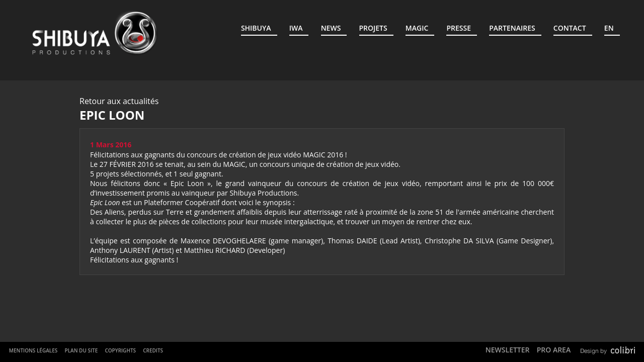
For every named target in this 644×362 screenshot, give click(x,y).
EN (609, 28)
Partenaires (512, 28)
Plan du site (81, 350)
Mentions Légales (33, 350)
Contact (570, 28)
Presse (459, 28)
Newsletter (508, 350)
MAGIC (417, 28)
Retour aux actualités (119, 101)
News (331, 28)
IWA (296, 28)
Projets (373, 28)
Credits (153, 350)
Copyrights (120, 350)
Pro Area (554, 350)
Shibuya (256, 28)
